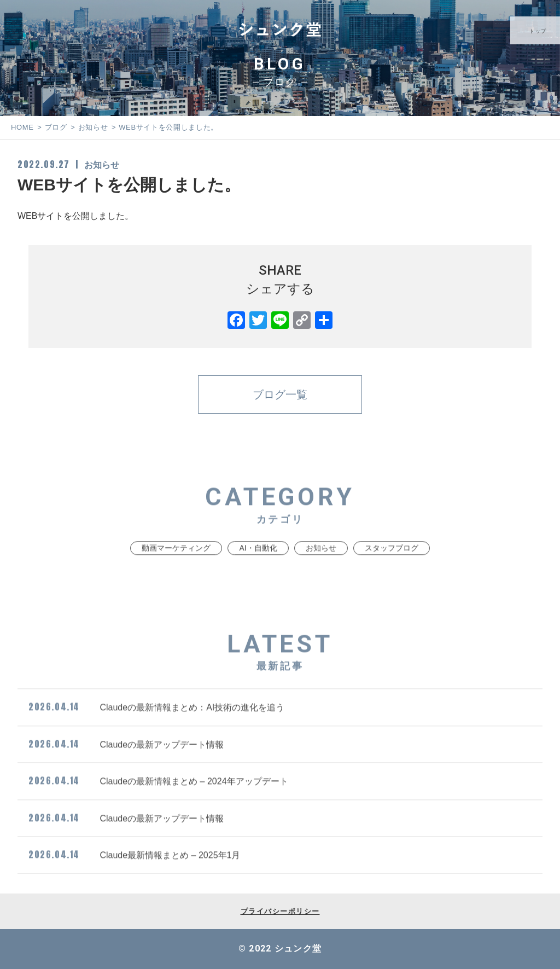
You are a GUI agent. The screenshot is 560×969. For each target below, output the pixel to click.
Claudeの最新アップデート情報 (126, 765)
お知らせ (102, 165)
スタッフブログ (392, 570)
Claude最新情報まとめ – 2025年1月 (134, 876)
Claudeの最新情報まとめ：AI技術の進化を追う (156, 728)
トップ (539, 31)
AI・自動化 (258, 570)
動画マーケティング (176, 570)
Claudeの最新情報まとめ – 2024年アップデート (158, 802)
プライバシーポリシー (280, 911)
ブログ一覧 (280, 394)
